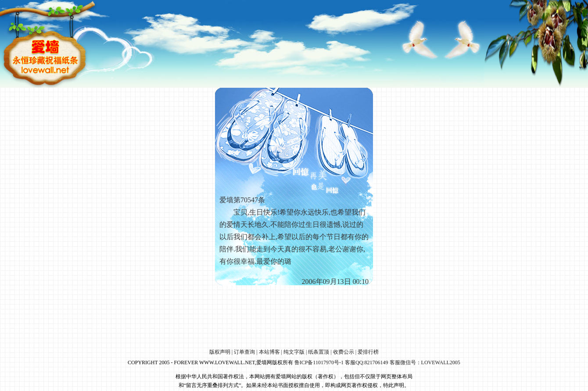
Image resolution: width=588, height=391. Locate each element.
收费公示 (344, 352)
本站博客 (269, 352)
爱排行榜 (368, 352)
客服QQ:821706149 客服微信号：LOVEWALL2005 (403, 362)
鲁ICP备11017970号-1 (319, 362)
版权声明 (220, 352)
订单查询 (244, 352)
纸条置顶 (319, 352)
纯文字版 (294, 352)
